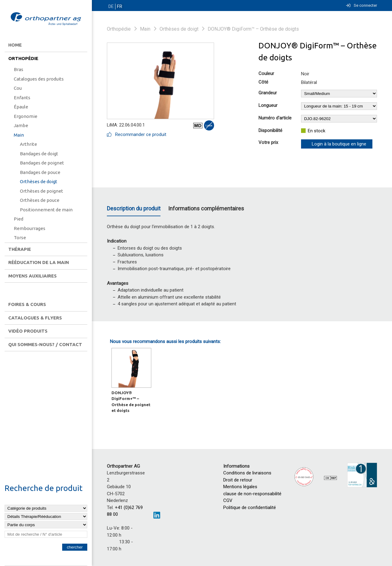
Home (15, 45)
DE (111, 7)
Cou (18, 88)
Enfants (22, 98)
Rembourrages (30, 228)
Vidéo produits (28, 331)
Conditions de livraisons (247, 473)
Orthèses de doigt (39, 181)
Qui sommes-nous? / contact (45, 344)
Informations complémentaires (206, 208)
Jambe (21, 125)
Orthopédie (23, 58)
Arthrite (28, 144)
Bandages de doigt (39, 154)
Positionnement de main (46, 210)
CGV (228, 500)
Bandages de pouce (40, 172)
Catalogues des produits (39, 79)
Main (19, 135)
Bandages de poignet (42, 163)
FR (119, 7)
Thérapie (20, 249)
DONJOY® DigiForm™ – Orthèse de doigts (253, 29)
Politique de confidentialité (250, 508)
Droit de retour (238, 480)
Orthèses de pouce (40, 200)
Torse (20, 238)
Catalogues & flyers (35, 318)
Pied (19, 219)
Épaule (21, 107)
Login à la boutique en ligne (339, 144)
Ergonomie (26, 116)
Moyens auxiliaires (32, 276)
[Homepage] (46, 19)
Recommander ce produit (137, 134)
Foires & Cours (27, 304)
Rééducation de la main (39, 262)
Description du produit (134, 208)
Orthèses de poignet (41, 191)
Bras (19, 69)
